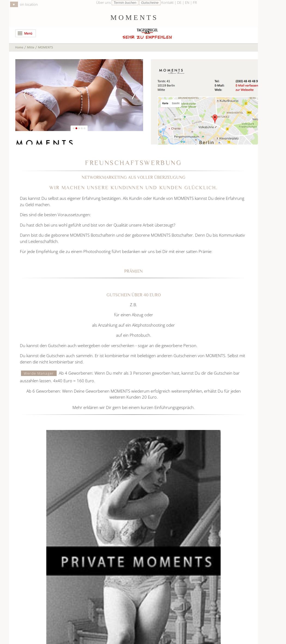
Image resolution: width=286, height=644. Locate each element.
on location (24, 4)
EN (188, 2)
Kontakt (167, 2)
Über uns (104, 2)
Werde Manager (39, 373)
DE (180, 2)
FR (195, 2)
